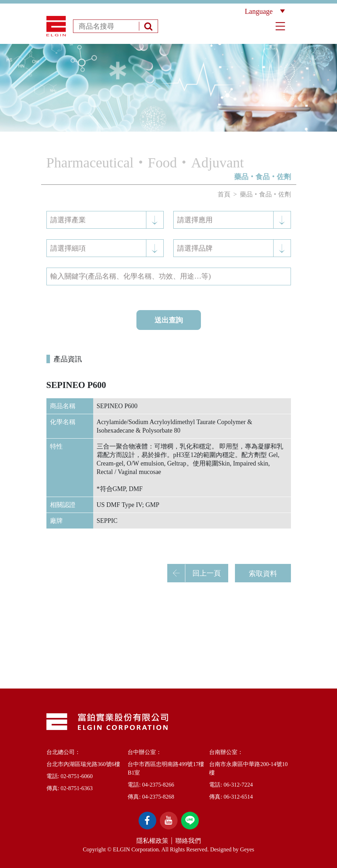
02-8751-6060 (77, 776)
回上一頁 (194, 573)
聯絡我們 (188, 841)
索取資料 (263, 573)
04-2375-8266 (158, 785)
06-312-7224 (238, 785)
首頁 (224, 194)
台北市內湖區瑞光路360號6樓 (83, 764)
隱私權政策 (152, 841)
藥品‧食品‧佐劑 (265, 194)
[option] (168, 88)
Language (265, 11)
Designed (221, 849)
